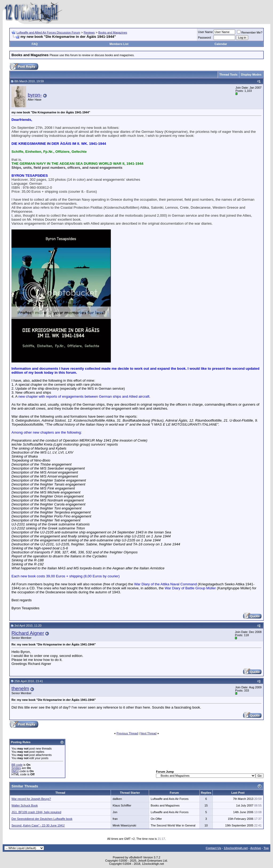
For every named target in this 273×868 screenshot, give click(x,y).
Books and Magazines (113, 32)
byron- (35, 95)
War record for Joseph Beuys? (31, 799)
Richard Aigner (28, 633)
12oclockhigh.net (236, 848)
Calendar (221, 44)
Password (204, 38)
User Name (206, 32)
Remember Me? (250, 32)
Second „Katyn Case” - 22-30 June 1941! (38, 825)
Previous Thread (127, 733)
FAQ (35, 44)
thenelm (20, 688)
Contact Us (213, 848)
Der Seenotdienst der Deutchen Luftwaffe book (42, 819)
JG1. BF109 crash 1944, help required (36, 812)
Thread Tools (228, 75)
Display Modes (251, 75)
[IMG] (15, 771)
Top (266, 848)
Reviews (89, 32)
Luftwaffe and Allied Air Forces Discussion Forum (48, 32)
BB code (17, 765)
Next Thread (148, 733)
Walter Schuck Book (25, 805)
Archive (256, 848)
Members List (119, 44)
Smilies (16, 768)
